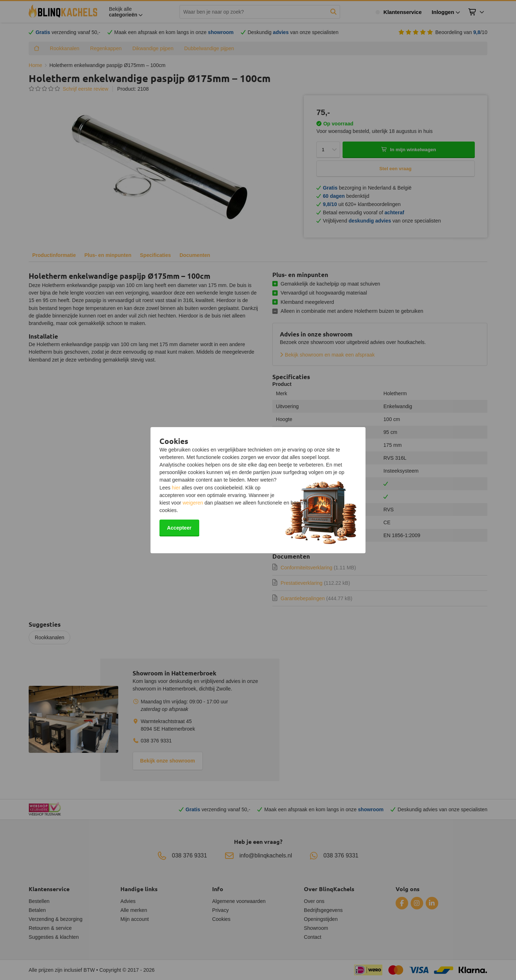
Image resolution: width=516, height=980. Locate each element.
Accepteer (179, 528)
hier (176, 488)
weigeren (193, 503)
